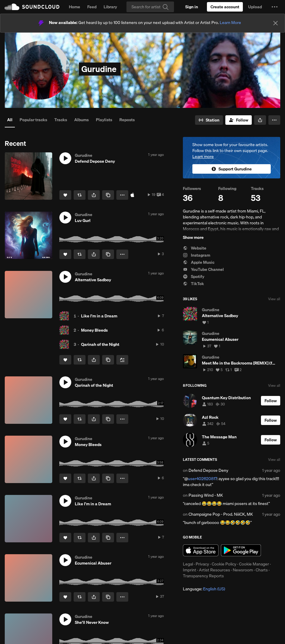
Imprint (190, 570)
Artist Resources (214, 570)
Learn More (230, 23)
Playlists (104, 120)
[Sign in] (192, 7)
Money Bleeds (94, 330)
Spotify (194, 277)
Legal (188, 564)
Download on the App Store (201, 550)
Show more (193, 237)
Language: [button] (204, 589)
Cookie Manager (254, 564)
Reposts (127, 120)
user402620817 (202, 479)
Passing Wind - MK (206, 495)
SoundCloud (32, 7)
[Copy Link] (108, 195)
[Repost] (80, 195)
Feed (92, 7)
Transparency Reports (203, 576)
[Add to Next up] (122, 360)
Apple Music (199, 262)
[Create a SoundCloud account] (225, 7)
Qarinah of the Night (100, 344)
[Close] (275, 23)
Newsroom (243, 570)
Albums (81, 120)
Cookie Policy (224, 564)
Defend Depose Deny (208, 470)
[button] (275, 7)
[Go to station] (209, 120)
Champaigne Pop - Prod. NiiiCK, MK (221, 514)
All (10, 120)
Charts (262, 570)
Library (110, 7)
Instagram (197, 255)
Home (75, 7)
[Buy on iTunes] (132, 195)
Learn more (203, 156)
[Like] (65, 195)
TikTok (193, 284)
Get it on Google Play (241, 550)
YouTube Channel (203, 269)
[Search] (150, 7)
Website (195, 248)
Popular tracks (33, 120)
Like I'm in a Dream (99, 316)
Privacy (202, 564)
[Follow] (239, 120)
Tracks (61, 120)
